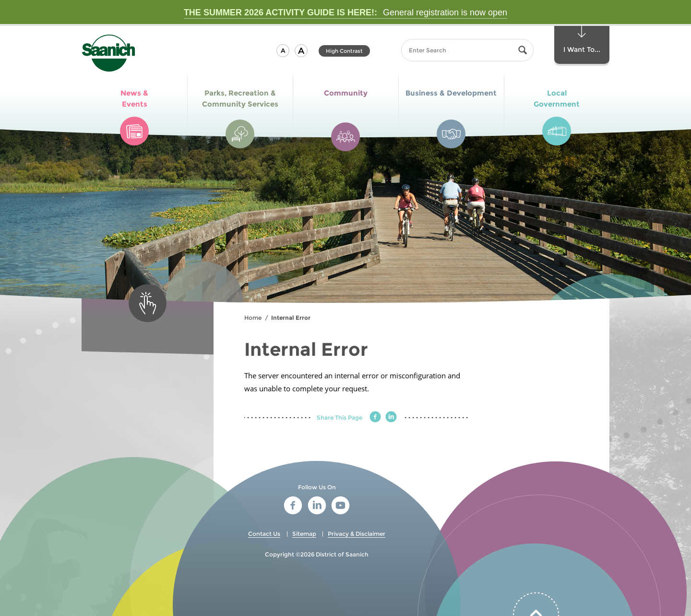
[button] (283, 51)
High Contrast (344, 51)
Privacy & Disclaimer (357, 534)
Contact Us (264, 534)
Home (253, 318)
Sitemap (304, 534)
